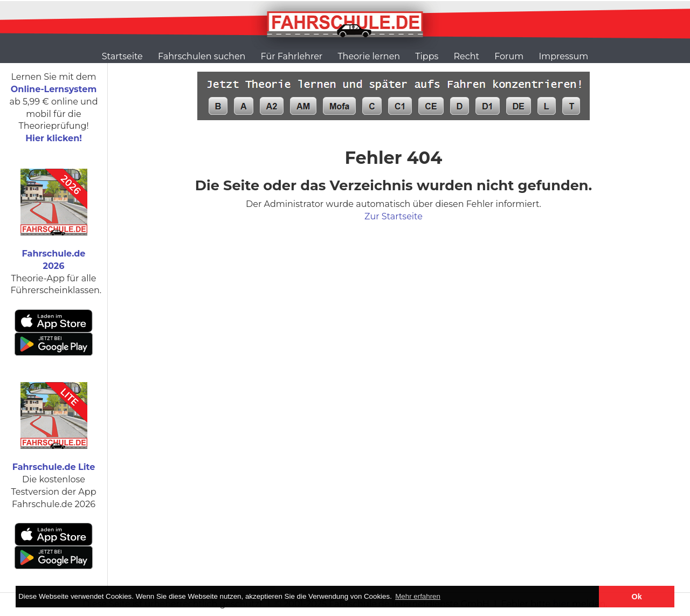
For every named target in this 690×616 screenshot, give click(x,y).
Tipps (427, 56)
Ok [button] (637, 597)
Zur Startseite (394, 216)
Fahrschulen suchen (202, 56)
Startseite (122, 56)
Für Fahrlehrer (292, 56)
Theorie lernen (369, 56)
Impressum (563, 56)
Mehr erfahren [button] (418, 596)
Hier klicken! (54, 138)
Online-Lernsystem (54, 89)
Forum (509, 56)
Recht (467, 56)
